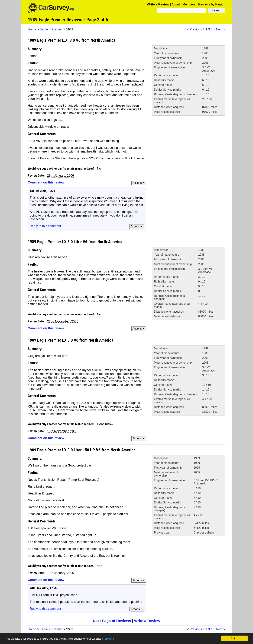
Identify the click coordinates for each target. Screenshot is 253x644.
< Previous (194, 29)
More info (108, 639)
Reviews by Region (212, 4)
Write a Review (158, 4)
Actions (139, 183)
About (176, 4)
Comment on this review (46, 182)
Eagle (44, 29)
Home (32, 29)
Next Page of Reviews (112, 621)
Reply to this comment (45, 226)
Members (189, 4)
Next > (221, 29)
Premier (57, 29)
